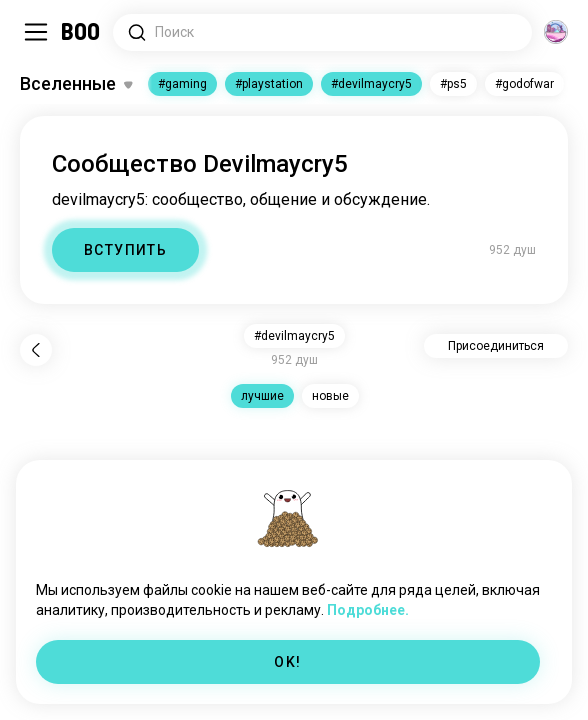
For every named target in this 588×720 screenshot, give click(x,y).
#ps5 (453, 84)
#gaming (182, 84)
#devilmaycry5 (371, 84)
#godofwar (524, 84)
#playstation (269, 84)
